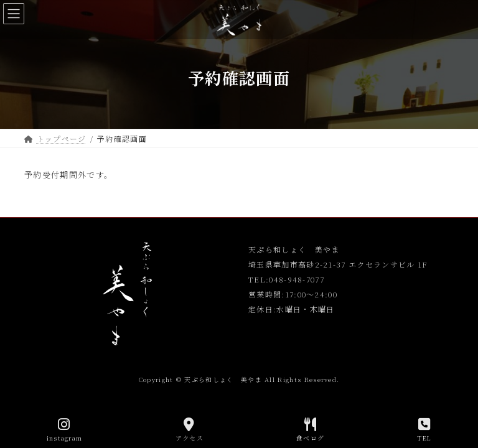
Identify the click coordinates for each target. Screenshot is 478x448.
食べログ (310, 430)
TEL (424, 430)
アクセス (190, 430)
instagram (65, 430)
